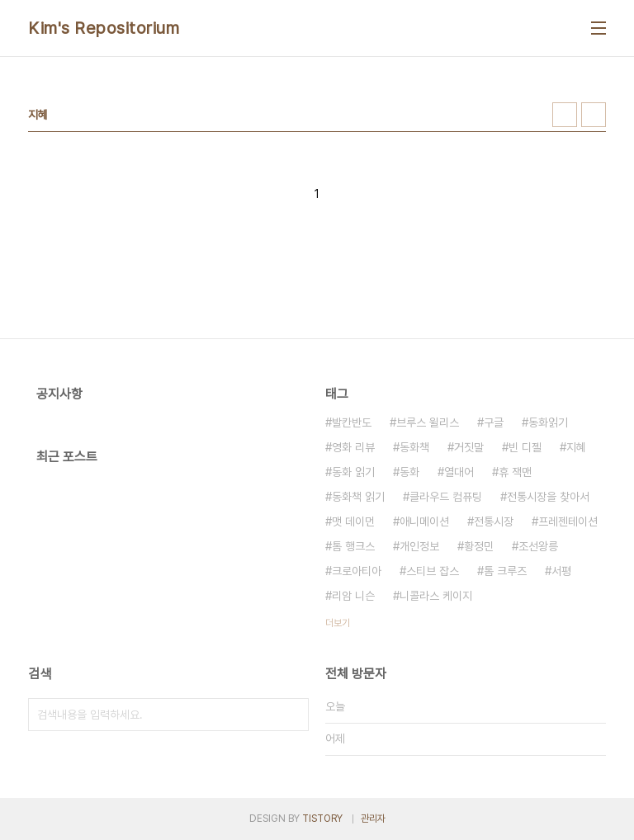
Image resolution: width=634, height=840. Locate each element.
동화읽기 (548, 422)
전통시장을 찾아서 (548, 497)
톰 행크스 (353, 546)
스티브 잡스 (433, 571)
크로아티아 (357, 571)
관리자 (373, 819)
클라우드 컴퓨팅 (446, 497)
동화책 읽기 (358, 497)
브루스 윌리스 (428, 422)
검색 (292, 715)
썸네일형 (565, 115)
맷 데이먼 (353, 521)
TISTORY (322, 819)
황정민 (479, 546)
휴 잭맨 (515, 472)
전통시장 (494, 521)
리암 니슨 (353, 596)
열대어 (459, 472)
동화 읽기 (353, 472)
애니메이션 (424, 521)
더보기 (338, 623)
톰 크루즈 (505, 571)
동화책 (414, 447)
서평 (561, 571)
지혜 (576, 447)
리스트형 (594, 115)
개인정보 (419, 546)
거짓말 (469, 447)
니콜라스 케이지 (436, 596)
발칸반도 (352, 422)
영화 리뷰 (353, 447)
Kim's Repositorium (104, 28)
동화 (409, 472)
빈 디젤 (525, 447)
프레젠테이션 (568, 521)
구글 (494, 422)
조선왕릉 (538, 546)
